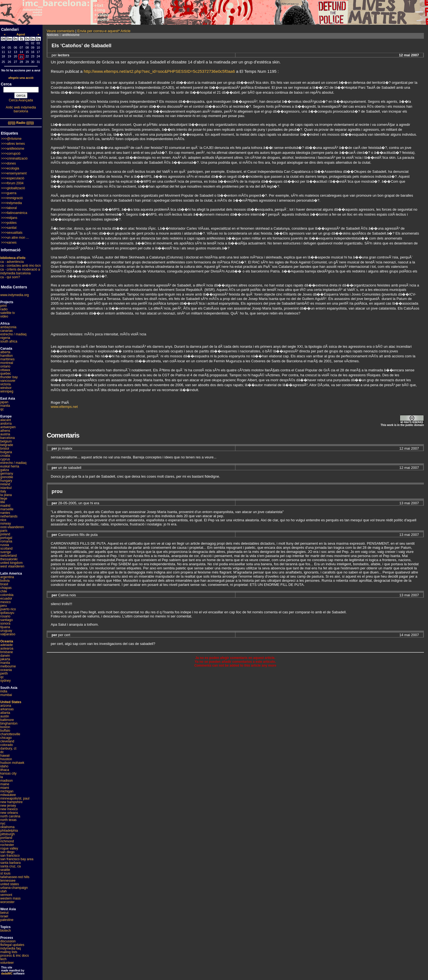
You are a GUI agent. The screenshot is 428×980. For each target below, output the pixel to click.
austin (5, 716)
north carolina (10, 816)
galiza (5, 470)
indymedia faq (11, 948)
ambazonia (8, 327)
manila (5, 406)
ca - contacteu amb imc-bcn (20, 266)
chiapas (6, 588)
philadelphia (9, 831)
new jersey (8, 806)
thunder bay (9, 377)
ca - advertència (12, 262)
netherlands (9, 516)
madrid (5, 506)
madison (6, 781)
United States (11, 702)
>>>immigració (12, 198)
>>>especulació (13, 178)
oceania (6, 670)
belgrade (7, 445)
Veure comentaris (60, 31)
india (4, 691)
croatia (5, 456)
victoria (5, 384)
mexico (5, 602)
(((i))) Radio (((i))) (21, 123)
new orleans (9, 813)
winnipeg (7, 391)
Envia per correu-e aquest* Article (104, 31)
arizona (6, 706)
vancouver (8, 381)
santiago (6, 620)
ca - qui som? (10, 277)
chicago (6, 738)
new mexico (9, 809)
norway (6, 524)
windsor (6, 388)
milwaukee (8, 795)
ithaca (5, 770)
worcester (7, 902)
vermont (6, 895)
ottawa (5, 370)
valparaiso (8, 634)
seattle (5, 870)
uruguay (6, 631)
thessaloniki (9, 559)
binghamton (9, 723)
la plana (6, 495)
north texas (8, 820)
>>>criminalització (14, 158)
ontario (5, 366)
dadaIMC (7, 974)
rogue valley (9, 848)
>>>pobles (9, 223)
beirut (4, 913)
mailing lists (9, 952)
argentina (7, 577)
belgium (6, 441)
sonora (5, 623)
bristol (5, 449)
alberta (5, 352)
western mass (10, 898)
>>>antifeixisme (13, 149)
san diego (7, 852)
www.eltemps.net (64, 407)
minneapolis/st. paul (15, 798)
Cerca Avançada (21, 100)
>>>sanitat (9, 228)
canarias (6, 331)
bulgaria (6, 452)
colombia (7, 595)
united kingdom (11, 563)
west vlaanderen (12, 566)
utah (3, 891)
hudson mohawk (12, 763)
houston (6, 759)
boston (5, 727)
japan (4, 402)
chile (4, 591)
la (2, 777)
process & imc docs (15, 956)
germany (7, 474)
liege (4, 499)
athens (5, 431)
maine (5, 784)
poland (5, 534)
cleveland (7, 741)
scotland (6, 549)
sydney (5, 681)
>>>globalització (13, 188)
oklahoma (7, 827)
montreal (7, 363)
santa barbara (10, 863)
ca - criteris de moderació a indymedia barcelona (20, 271)
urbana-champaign (14, 888)
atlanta (5, 713)
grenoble (7, 477)
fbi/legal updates (12, 945)
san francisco (10, 856)
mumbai (6, 695)
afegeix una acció (21, 78)
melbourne (8, 666)
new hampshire (11, 802)
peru (4, 606)
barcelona (8, 438)
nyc (3, 823)
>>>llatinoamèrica (14, 213)
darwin (5, 656)
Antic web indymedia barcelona (21, 109)
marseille (7, 509)
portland (6, 838)
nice (3, 520)
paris (4, 531)
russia (5, 545)
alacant (6, 420)
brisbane (7, 652)
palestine (7, 920)
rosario (5, 616)
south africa (9, 341)
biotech (6, 931)
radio (4, 309)
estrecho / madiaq (13, 334)
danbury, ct (8, 748)
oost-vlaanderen (12, 527)
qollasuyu (7, 613)
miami (5, 788)
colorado (7, 745)
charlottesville (10, 734)
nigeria (5, 338)
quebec (6, 374)
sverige (6, 552)
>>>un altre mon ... (15, 238)
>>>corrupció (11, 154)
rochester (7, 845)
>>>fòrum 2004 (12, 183)
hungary (6, 481)
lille (3, 502)
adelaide (6, 645)
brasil (4, 584)
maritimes (7, 359)
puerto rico (8, 609)
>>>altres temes (13, 144)
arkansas (7, 709)
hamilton (6, 356)
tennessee (8, 881)
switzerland (9, 556)
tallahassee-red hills (15, 877)
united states (10, 884)
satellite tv (8, 313)
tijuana (5, 627)
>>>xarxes (9, 243)
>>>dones (9, 163)
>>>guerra (9, 193)
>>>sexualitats (12, 233)
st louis (5, 873)
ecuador (6, 598)
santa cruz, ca (11, 866)
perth (4, 673)
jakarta (5, 659)
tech (3, 959)
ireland (5, 484)
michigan (7, 791)
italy (3, 491)
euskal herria (10, 466)
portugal (6, 538)
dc (2, 752)
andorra (6, 424)
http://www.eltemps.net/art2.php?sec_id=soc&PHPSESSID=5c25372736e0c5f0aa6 (159, 71)
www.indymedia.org (15, 295)
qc (2, 409)
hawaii (5, 756)
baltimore (7, 720)
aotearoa (7, 648)
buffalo (5, 731)
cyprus (5, 459)
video (4, 316)
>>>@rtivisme (11, 139)
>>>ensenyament (14, 173)
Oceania (7, 641)
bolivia (5, 581)
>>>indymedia (12, 203)
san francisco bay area (17, 859)
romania (6, 541)
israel (4, 916)
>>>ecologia (10, 168)
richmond (7, 841)
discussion (8, 941)
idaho (4, 766)
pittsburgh (8, 834)
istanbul (6, 488)
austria (5, 434)
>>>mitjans (9, 218)
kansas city (8, 773)
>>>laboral (9, 208)
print (3, 306)
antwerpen (8, 427)
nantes (5, 513)
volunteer (7, 963)
